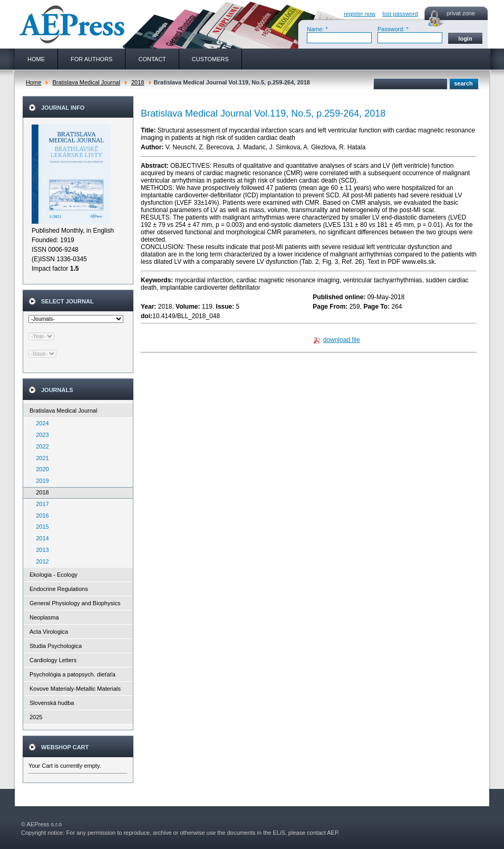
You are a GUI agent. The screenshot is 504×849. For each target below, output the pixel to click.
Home (33, 82)
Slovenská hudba (52, 703)
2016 (40, 516)
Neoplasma (44, 617)
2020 (40, 469)
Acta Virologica (49, 632)
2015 (40, 527)
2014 (40, 538)
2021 (40, 458)
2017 (40, 504)
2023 (40, 435)
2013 (40, 550)
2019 (40, 481)
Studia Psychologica (56, 646)
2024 (40, 423)
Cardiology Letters (53, 660)
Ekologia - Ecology (54, 575)
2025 (36, 717)
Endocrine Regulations (59, 589)
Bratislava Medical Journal (86, 82)
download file (342, 340)
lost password (400, 14)
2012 (40, 561)
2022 (40, 446)
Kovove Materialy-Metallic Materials (75, 689)
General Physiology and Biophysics (75, 603)
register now (360, 14)
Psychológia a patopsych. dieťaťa (72, 674)
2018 (138, 82)
